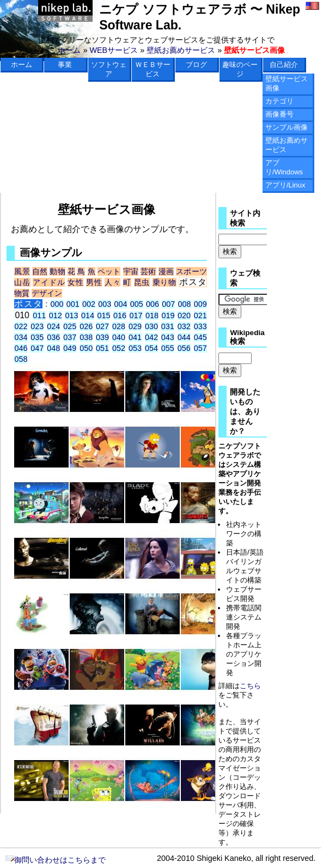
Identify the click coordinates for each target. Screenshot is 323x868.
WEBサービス (114, 50)
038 (86, 337)
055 (168, 348)
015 (103, 315)
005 (137, 304)
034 (21, 337)
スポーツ (191, 271)
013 (71, 315)
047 (37, 348)
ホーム (69, 50)
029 (135, 326)
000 (57, 304)
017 (136, 315)
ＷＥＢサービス (153, 69)
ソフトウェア (109, 69)
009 (200, 304)
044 (184, 337)
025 (70, 326)
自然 (40, 271)
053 (135, 348)
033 (200, 326)
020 (184, 315)
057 (200, 348)
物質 (22, 293)
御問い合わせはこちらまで (56, 860)
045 (200, 337)
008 (185, 304)
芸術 (148, 271)
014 (88, 315)
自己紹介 (284, 65)
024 (53, 326)
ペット (109, 271)
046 (21, 348)
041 (135, 337)
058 (21, 359)
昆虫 (142, 282)
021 (200, 315)
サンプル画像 (287, 127)
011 (39, 315)
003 (105, 304)
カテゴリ (279, 101)
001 (73, 304)
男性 (94, 282)
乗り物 (164, 282)
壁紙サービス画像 (287, 83)
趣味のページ (240, 69)
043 (168, 337)
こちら (250, 686)
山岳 (22, 282)
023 (37, 326)
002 (89, 304)
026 (86, 326)
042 (151, 337)
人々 (112, 282)
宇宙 (131, 271)
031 (168, 326)
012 (56, 315)
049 (70, 348)
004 (121, 304)
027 (102, 326)
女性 (75, 282)
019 (168, 315)
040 (119, 337)
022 (21, 326)
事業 (65, 65)
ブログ (196, 65)
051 (102, 348)
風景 (22, 271)
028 (119, 326)
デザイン (47, 293)
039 (102, 337)
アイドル (49, 282)
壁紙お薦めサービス (181, 50)
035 (37, 337)
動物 (57, 271)
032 (184, 326)
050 (86, 348)
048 (53, 348)
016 (120, 315)
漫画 (166, 271)
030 (151, 326)
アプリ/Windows (284, 167)
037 (70, 337)
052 (119, 348)
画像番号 (279, 114)
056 (184, 348)
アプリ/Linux (285, 185)
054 (151, 348)
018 (152, 315)
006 (153, 304)
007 (168, 304)
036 (53, 337)
